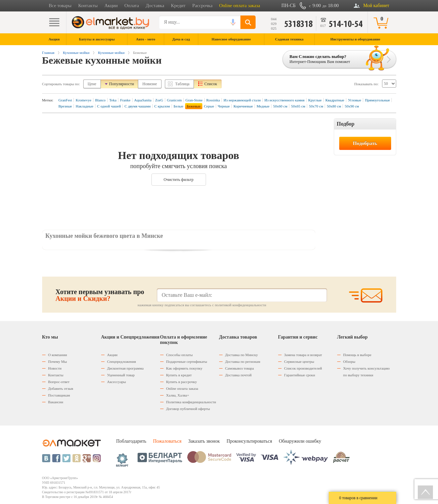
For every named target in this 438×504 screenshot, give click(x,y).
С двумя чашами (137, 106)
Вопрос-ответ (59, 382)
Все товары (60, 6)
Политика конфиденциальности (191, 402)
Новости (55, 368)
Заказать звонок (204, 441)
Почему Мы (58, 361)
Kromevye (83, 100)
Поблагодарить (131, 441)
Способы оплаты (180, 355)
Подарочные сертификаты (187, 361)
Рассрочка (202, 6)
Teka (113, 100)
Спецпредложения (122, 361)
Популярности (122, 84)
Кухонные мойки (76, 53)
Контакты (88, 6)
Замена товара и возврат (303, 355)
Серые (209, 106)
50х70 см (316, 106)
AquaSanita (143, 100)
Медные (263, 106)
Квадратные (335, 100)
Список (211, 84)
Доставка (155, 6)
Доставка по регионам (243, 361)
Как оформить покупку (184, 368)
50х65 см (298, 106)
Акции (111, 6)
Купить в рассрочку (182, 382)
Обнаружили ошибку (300, 441)
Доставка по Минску (242, 355)
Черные (224, 106)
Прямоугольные (377, 100)
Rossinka (213, 100)
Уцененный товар (121, 375)
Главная (48, 53)
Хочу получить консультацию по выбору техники (367, 372)
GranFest (65, 100)
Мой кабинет (376, 6)
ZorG (159, 100)
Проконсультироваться (249, 441)
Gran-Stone (194, 100)
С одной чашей (109, 106)
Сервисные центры (299, 361)
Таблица (182, 84)
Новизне (150, 84)
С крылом (162, 106)
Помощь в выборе (357, 355)
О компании (58, 355)
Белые (179, 106)
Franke (125, 100)
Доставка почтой (239, 375)
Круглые (315, 100)
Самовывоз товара (240, 368)
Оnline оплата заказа (182, 388)
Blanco (100, 100)
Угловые (355, 100)
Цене (92, 84)
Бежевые (194, 106)
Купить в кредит (179, 375)
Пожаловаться (167, 441)
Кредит (178, 6)
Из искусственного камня (284, 100)
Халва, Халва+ (178, 395)
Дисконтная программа (125, 368)
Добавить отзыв (61, 388)
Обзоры (349, 361)
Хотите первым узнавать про (100, 295)
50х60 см (280, 106)
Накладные (84, 106)
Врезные (65, 106)
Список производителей (303, 368)
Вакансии (56, 402)
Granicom (174, 100)
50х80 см (334, 106)
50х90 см (352, 106)
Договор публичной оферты (188, 409)
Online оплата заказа (240, 6)
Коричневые (243, 106)
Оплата (132, 6)
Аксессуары (117, 382)
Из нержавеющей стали (242, 100)
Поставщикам (59, 395)
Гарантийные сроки (300, 375)
